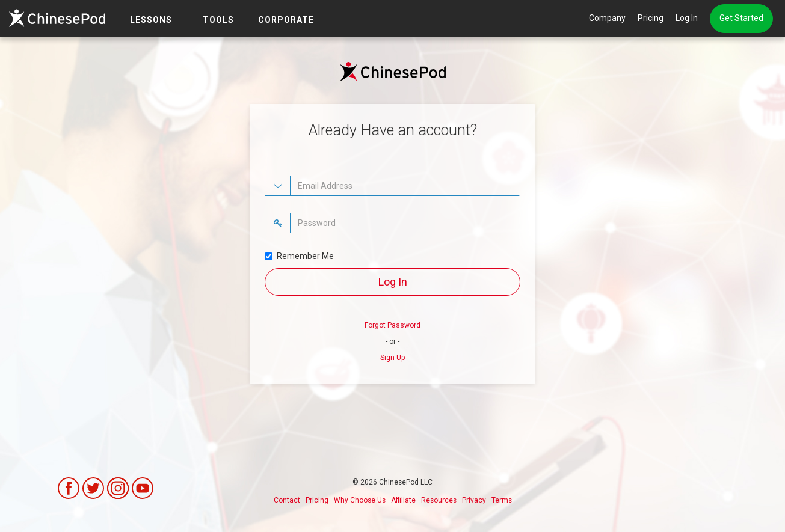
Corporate (286, 20)
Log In (687, 18)
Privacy (474, 500)
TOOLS (218, 20)
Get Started (741, 18)
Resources (439, 500)
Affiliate (403, 500)
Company (607, 18)
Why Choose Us (360, 500)
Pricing (651, 18)
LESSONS (151, 20)
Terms (502, 500)
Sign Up (392, 358)
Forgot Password (392, 325)
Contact (287, 500)
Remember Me (299, 256)
